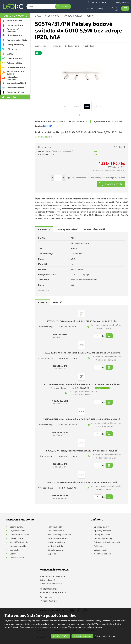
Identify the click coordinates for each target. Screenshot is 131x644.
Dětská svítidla (14, 35)
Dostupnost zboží (102, 534)
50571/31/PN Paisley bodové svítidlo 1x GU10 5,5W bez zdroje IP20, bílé (82, 321)
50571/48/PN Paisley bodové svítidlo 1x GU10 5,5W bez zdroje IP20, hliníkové (82, 384)
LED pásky (12, 49)
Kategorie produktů (15, 16)
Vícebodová (89, 46)
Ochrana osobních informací (107, 542)
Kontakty (92, 16)
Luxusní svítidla (15, 58)
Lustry (10, 54)
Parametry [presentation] (44, 229)
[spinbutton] (58, 178)
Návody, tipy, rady (73, 16)
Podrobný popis (42, 137)
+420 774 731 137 (100, 3)
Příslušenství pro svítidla (15, 73)
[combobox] (89, 8)
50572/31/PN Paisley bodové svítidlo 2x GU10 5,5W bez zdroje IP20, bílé (82, 451)
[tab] (44, 229)
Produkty (57, 46)
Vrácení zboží (100, 550)
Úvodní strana (41, 46)
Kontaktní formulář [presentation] (94, 229)
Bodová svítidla (14, 21)
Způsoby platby (101, 527)
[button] (63, 178)
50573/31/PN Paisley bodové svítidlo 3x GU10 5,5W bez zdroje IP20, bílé (82, 482)
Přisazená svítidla (16, 68)
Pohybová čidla (14, 63)
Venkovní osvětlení (16, 83)
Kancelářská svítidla (17, 40)
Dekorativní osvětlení (13, 30)
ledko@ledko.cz (122, 3)
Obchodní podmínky (103, 538)
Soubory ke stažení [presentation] (67, 229)
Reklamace (99, 546)
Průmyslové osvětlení (13, 78)
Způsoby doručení (102, 531)
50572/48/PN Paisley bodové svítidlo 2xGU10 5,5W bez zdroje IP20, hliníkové (82, 353)
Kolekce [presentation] (43, 302)
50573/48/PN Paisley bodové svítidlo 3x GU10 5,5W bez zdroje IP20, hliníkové (82, 419)
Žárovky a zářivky (15, 92)
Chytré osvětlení (15, 25)
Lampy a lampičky (15, 44)
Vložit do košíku (114, 184)
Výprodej (11, 97)
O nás (38, 16)
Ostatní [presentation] (57, 302)
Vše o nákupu (52, 16)
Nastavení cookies (102, 554)
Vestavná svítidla (15, 88)
